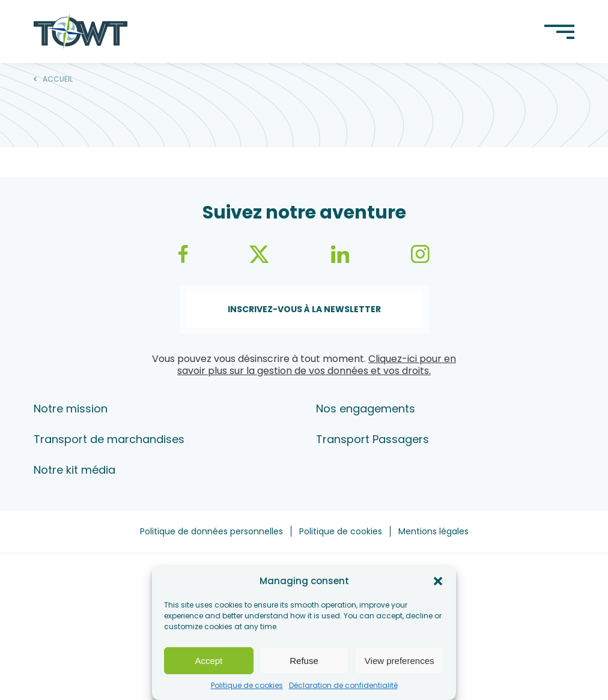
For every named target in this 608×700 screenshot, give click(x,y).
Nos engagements (366, 409)
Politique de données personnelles (211, 531)
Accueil (58, 79)
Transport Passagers (372, 439)
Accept (208, 661)
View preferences (400, 661)
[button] (438, 581)
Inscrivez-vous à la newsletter (304, 309)
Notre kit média (74, 470)
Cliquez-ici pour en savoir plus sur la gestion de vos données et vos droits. (317, 365)
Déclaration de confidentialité (343, 685)
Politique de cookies (247, 685)
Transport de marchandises (109, 439)
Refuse (304, 661)
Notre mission (71, 409)
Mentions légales (433, 531)
